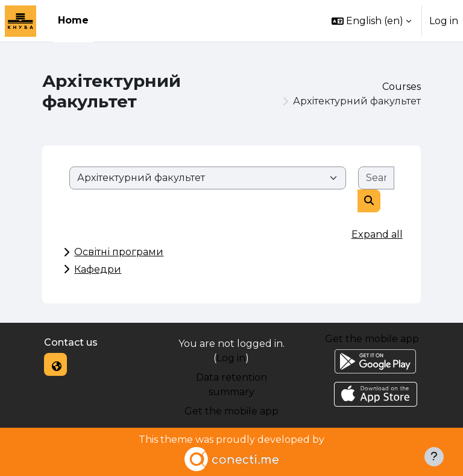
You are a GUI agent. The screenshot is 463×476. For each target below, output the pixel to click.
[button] (371, 21)
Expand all (377, 234)
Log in (444, 21)
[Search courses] (376, 178)
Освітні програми (119, 252)
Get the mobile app (231, 411)
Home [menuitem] (73, 20)
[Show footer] (434, 457)
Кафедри (98, 269)
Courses (402, 87)
